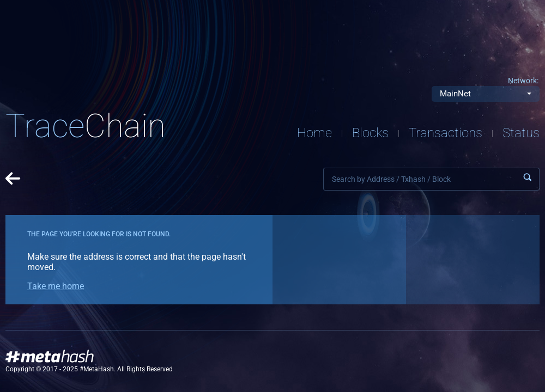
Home (314, 133)
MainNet (455, 94)
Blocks (370, 133)
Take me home (56, 286)
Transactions (446, 133)
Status (521, 133)
